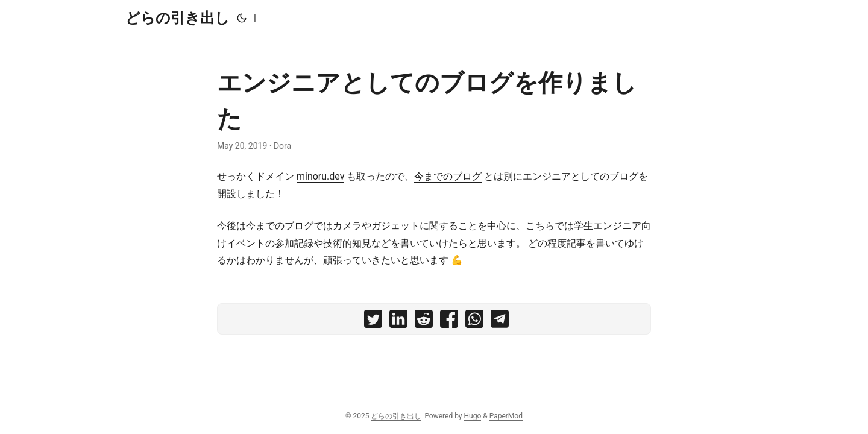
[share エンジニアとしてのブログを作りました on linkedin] (398, 322)
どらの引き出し (178, 18)
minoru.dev (321, 176)
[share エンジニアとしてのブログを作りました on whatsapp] (474, 322)
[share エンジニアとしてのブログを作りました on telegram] (500, 322)
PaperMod (506, 416)
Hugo (472, 416)
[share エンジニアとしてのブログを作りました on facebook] (449, 322)
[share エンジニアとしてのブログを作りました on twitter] (373, 322)
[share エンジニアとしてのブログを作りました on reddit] (424, 322)
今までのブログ (448, 176)
